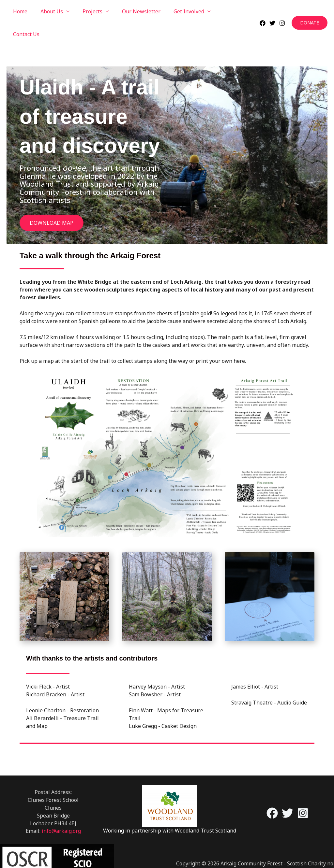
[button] (310, 12)
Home (19, 11)
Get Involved (177, 11)
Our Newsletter (132, 11)
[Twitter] (272, 12)
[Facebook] (263, 12)
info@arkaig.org (61, 808)
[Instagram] (282, 12)
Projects (86, 11)
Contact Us (223, 11)
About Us (48, 11)
